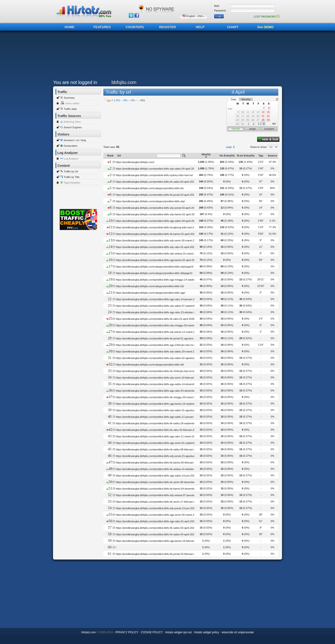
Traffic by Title (72, 177)
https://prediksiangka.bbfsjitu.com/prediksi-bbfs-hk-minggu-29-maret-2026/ (158, 397)
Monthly (246, 99)
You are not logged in (75, 82)
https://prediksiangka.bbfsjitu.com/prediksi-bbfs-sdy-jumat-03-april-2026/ (157, 208)
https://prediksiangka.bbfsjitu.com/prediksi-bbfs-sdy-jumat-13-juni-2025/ (156, 508)
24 (242, 120)
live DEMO (265, 27)
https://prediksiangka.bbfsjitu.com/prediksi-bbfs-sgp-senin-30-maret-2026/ (157, 515)
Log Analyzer (71, 159)
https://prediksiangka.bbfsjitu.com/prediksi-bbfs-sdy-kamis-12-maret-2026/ (158, 332)
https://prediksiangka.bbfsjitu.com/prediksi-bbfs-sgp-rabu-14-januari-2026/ (158, 299)
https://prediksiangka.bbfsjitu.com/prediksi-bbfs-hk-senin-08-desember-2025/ (159, 482)
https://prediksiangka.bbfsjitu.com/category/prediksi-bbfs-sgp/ (150, 293)
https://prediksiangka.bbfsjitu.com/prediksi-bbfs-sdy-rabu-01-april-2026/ (156, 247)
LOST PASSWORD (267, 17)
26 (253, 120)
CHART (233, 27)
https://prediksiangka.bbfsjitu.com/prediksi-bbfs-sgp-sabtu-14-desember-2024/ (160, 384)
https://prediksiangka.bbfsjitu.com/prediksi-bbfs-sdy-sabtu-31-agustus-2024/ (159, 410)
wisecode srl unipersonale (238, 632)
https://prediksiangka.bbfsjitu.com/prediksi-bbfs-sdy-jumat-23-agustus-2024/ (159, 456)
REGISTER (167, 27)
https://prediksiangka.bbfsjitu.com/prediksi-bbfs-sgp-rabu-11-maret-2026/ (157, 436)
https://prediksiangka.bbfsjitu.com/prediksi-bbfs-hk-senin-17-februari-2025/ (158, 502)
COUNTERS (135, 27)
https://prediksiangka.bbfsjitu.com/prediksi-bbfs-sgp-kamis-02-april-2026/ (157, 260)
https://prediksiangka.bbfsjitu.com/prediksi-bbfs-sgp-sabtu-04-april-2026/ (157, 221)
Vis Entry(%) (227, 156)
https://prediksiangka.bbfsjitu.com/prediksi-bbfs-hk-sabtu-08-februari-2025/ (158, 449)
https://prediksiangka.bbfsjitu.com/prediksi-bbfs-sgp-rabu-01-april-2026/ (156, 521)
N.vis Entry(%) (246, 156)
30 (237, 124)
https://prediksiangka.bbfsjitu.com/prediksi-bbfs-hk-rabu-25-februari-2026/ (157, 430)
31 (242, 124)
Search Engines (73, 127)
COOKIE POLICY (152, 632)
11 (248, 112)
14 (263, 112)
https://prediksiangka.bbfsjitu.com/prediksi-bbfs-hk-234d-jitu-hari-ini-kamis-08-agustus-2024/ (168, 371)
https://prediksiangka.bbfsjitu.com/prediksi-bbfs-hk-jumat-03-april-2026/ (156, 195)
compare (269, 129)
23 (237, 120)
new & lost (268, 139)
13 (258, 112)
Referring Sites (72, 122)
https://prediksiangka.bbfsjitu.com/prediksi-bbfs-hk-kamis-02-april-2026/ (156, 234)
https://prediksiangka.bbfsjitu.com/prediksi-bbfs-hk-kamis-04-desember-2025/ (159, 489)
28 (263, 120)
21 (263, 116)
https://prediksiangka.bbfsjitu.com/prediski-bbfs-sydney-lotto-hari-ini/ (154, 175)
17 (242, 116)
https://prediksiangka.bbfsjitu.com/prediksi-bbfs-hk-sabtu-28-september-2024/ (160, 423)
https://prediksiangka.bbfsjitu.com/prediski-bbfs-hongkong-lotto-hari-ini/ (156, 227)
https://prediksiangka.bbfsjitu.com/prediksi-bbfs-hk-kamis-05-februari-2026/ (158, 463)
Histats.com (89, 632)
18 (248, 116)
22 (268, 116)
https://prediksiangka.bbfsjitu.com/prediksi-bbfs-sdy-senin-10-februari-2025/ (159, 378)
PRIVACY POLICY (127, 632)
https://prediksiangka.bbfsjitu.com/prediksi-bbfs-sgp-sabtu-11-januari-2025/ (158, 417)
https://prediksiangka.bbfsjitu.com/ (135, 162)
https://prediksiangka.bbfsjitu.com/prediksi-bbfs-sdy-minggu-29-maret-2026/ (159, 325)
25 (248, 120)
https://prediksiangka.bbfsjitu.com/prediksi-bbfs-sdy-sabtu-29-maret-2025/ (157, 352)
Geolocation (71, 146)
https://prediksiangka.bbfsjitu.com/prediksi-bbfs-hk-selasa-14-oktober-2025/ (158, 469)
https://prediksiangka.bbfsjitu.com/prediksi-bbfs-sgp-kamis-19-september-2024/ (161, 404)
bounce (272, 156)
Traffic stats (70, 109)
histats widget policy (207, 632)
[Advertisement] (166, 56)
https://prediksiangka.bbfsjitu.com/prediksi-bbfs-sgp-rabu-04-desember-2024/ (159, 391)
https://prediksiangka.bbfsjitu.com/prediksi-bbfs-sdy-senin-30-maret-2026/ (157, 240)
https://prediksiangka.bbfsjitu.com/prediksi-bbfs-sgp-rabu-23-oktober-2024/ (158, 312)
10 (242, 112)
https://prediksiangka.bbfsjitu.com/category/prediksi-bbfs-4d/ (150, 365)
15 (268, 112)
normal (236, 129)
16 (237, 116)
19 (253, 116)
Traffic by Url (71, 171)
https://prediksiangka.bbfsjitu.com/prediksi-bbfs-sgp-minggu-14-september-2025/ (161, 280)
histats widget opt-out (178, 632)
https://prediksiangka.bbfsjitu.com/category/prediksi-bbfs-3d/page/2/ (154, 273)
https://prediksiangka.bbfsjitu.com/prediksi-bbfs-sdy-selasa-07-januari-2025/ (159, 495)
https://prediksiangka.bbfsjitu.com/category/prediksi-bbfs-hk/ (150, 188)
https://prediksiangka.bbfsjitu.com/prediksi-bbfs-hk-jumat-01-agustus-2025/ (158, 338)
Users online (72, 103)
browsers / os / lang (75, 140)
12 (253, 112)
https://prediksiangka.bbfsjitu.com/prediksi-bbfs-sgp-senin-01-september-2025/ (160, 443)
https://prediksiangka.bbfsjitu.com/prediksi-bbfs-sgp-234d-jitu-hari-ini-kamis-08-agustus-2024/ (169, 345)
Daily (234, 99)
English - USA (194, 16)
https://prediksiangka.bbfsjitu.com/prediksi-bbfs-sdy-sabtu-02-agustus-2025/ (159, 358)
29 (268, 120)
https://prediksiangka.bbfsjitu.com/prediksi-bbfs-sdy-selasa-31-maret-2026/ (158, 254)
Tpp (261, 156)
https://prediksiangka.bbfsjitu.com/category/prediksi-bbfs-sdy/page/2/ (155, 267)
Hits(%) (206, 156)
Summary (69, 98)
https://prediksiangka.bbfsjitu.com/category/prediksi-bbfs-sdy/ (150, 201)
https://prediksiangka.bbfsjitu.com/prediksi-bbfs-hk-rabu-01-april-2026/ (155, 319)
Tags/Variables (72, 183)
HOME (70, 27)
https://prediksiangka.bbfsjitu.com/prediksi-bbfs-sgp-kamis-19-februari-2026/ (159, 541)
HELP (200, 27)
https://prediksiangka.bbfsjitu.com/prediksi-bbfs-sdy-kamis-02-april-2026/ (157, 214)
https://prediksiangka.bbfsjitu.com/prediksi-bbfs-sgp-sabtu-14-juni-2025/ (156, 476)
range (252, 129)
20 (258, 116)
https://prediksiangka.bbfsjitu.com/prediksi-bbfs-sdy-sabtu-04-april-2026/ (157, 169)
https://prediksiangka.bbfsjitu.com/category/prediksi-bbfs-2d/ (150, 286)
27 (258, 120)
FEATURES (102, 27)
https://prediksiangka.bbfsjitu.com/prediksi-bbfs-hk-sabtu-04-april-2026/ (156, 182)
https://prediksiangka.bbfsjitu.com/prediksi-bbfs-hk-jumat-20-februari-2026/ (158, 554)
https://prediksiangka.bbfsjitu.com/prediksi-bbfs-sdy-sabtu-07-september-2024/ (160, 306)
